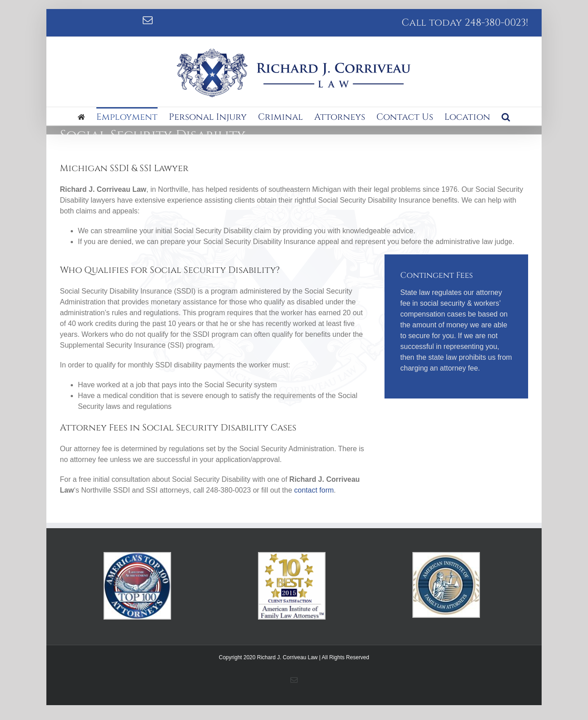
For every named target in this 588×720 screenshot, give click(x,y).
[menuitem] (87, 116)
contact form (314, 490)
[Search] (506, 116)
